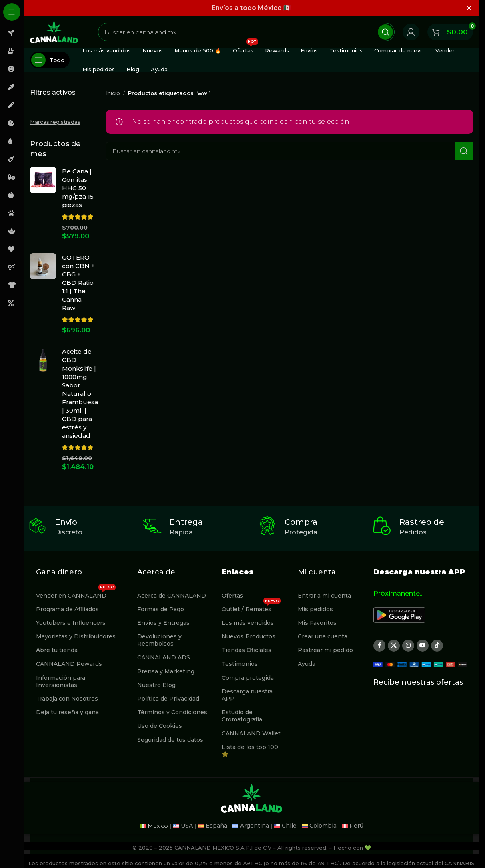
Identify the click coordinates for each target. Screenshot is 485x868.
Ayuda (307, 664)
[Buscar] (246, 32)
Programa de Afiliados (67, 609)
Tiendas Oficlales (247, 650)
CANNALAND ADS (164, 657)
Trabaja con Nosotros (67, 699)
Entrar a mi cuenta (324, 596)
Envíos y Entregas (163, 623)
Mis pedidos (315, 609)
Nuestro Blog (156, 685)
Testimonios (240, 664)
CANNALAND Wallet (251, 733)
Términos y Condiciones (172, 712)
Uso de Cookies (160, 726)
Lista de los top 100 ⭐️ (250, 751)
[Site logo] (54, 31)
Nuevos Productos (249, 636)
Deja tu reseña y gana (67, 712)
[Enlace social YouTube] (423, 646)
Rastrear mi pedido (325, 650)
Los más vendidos (248, 623)
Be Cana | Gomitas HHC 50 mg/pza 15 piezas (78, 188)
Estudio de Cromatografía (242, 716)
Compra (301, 522)
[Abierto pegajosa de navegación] (50, 60)
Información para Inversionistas (61, 681)
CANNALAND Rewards (69, 664)
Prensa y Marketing (166, 671)
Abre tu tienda (57, 650)
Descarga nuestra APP (247, 695)
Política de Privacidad (168, 699)
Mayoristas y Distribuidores (76, 636)
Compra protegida (248, 678)
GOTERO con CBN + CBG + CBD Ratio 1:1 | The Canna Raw (78, 283)
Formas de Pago (161, 609)
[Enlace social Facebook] (379, 646)
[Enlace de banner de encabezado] (252, 8)
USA (187, 826)
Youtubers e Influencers (71, 623)
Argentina (255, 826)
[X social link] (394, 646)
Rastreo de (422, 522)
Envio (66, 522)
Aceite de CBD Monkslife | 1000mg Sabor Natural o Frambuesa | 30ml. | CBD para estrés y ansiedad (80, 394)
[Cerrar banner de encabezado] (469, 8)
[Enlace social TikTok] (437, 646)
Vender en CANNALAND (76, 594)
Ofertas (232, 596)
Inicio (113, 93)
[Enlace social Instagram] (408, 646)
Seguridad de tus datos (170, 740)
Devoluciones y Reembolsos (159, 640)
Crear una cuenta (323, 636)
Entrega (186, 522)
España (216, 826)
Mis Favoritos (317, 623)
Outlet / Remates (251, 608)
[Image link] (399, 614)
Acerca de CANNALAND (172, 596)
